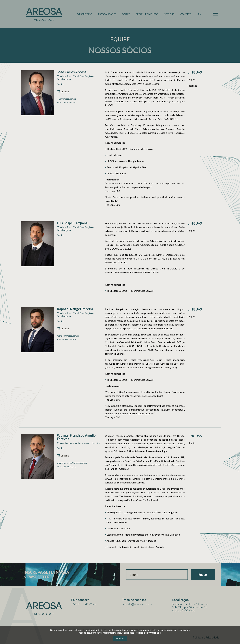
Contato (186, 14)
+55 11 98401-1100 (66, 102)
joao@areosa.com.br (67, 99)
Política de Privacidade (148, 633)
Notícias (169, 14)
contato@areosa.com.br (137, 604)
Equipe (126, 14)
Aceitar (120, 638)
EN (200, 14)
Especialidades (107, 14)
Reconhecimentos (147, 14)
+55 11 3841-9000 (84, 604)
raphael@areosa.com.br (68, 336)
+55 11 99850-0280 (66, 467)
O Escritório (84, 14)
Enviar (203, 575)
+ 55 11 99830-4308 (67, 339)
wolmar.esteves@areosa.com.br (72, 463)
